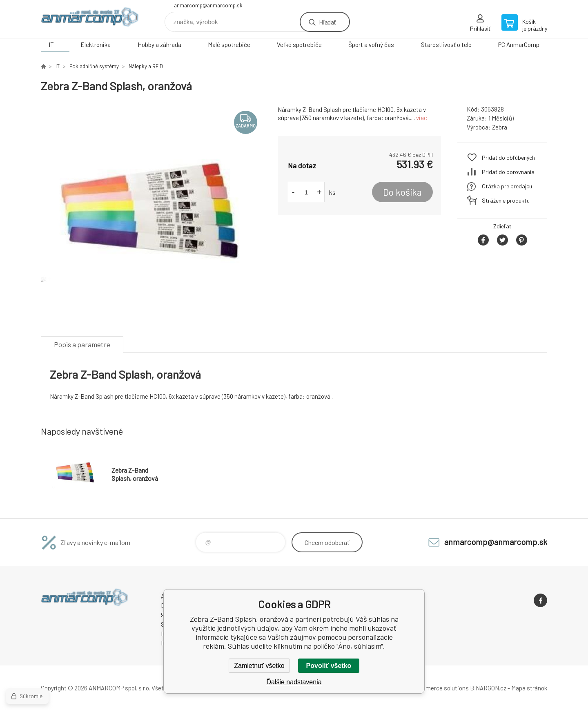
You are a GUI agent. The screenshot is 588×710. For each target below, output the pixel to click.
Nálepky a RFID (146, 66)
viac (422, 118)
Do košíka (402, 192)
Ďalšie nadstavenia (294, 682)
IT (51, 45)
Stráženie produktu (506, 200)
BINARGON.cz (488, 688)
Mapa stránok (529, 688)
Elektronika (96, 45)
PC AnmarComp (519, 45)
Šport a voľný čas (371, 45)
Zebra (500, 127)
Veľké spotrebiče (299, 45)
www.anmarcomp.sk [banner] (90, 19)
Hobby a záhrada (159, 45)
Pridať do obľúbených (508, 157)
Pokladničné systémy (94, 66)
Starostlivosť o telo (446, 45)
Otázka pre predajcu (507, 186)
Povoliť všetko (329, 666)
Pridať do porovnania (508, 172)
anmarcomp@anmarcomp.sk (208, 5)
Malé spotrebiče (229, 45)
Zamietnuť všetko (259, 666)
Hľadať (327, 22)
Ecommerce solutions (439, 688)
